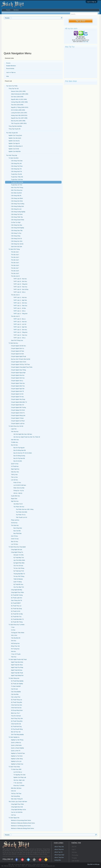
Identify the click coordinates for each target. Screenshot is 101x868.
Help (7, 76)
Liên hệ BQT (76, 861)
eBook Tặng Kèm (59, 857)
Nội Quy (74, 852)
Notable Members (11, 66)
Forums (8, 63)
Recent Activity (10, 68)
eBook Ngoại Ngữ (59, 855)
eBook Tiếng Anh (59, 849)
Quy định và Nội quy (93, 864)
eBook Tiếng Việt (59, 847)
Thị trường (75, 855)
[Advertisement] (33, 36)
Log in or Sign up (92, 2)
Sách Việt (86, 42)
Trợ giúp (74, 858)
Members (16, 10)
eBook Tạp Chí (58, 852)
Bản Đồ (74, 847)
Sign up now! (81, 21)
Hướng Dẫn (58, 860)
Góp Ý (74, 850)
